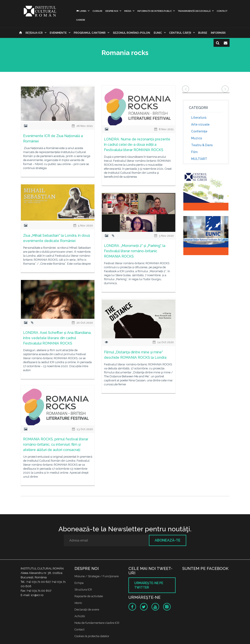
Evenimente (58, 33)
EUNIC (158, 33)
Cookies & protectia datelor (92, 636)
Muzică (197, 138)
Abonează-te (168, 540)
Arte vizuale (200, 124)
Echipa (79, 583)
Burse (203, 33)
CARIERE (81, 20)
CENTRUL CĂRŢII (180, 33)
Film (194, 152)
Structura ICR (83, 590)
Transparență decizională (194, 11)
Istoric (78, 603)
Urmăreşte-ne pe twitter (149, 585)
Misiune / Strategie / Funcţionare (97, 576)
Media (128, 11)
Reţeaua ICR (34, 33)
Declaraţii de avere (87, 610)
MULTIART (199, 159)
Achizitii (80, 616)
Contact (222, 11)
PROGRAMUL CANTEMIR (90, 33)
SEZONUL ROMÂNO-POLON (131, 33)
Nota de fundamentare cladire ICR (97, 623)
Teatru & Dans (202, 145)
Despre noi (112, 11)
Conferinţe (199, 131)
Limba (81, 11)
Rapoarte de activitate (89, 596)
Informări (218, 33)
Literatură (199, 118)
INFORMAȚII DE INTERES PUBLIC (155, 11)
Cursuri (97, 11)
